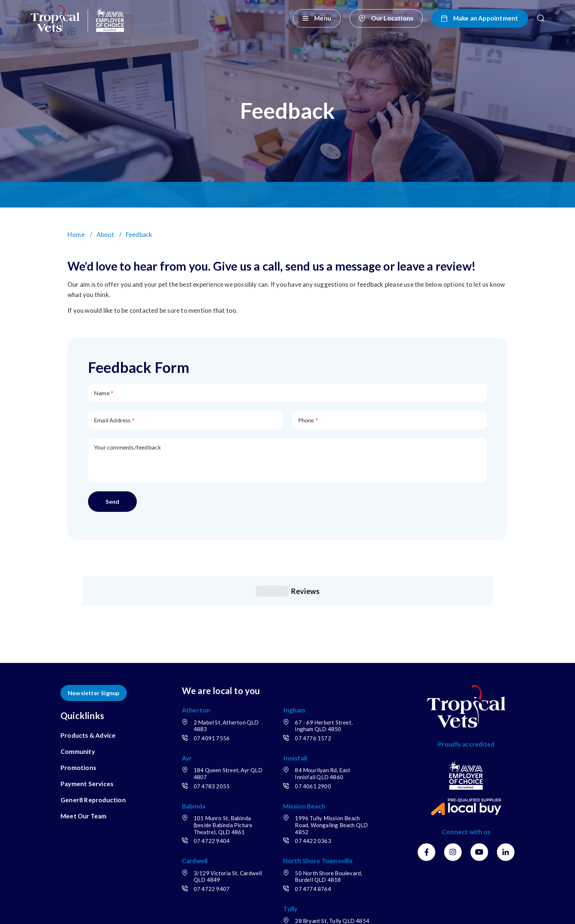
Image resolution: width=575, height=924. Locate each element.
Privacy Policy (174, 910)
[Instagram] (453, 786)
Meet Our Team (84, 750)
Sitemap (215, 910)
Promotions (78, 702)
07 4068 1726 (313, 864)
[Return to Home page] (77, 19)
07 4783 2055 (212, 720)
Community (78, 685)
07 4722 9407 (212, 823)
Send (112, 501)
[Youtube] (479, 786)
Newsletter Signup (94, 627)
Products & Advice (88, 669)
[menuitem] (97, 670)
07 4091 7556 (212, 672)
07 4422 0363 (313, 775)
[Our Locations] (386, 18)
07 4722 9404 (212, 775)
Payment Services (87, 718)
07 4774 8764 (313, 823)
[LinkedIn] (506, 786)
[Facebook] (426, 786)
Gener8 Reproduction (93, 734)
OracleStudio (497, 910)
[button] (541, 18)
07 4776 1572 (313, 672)
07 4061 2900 (313, 720)
